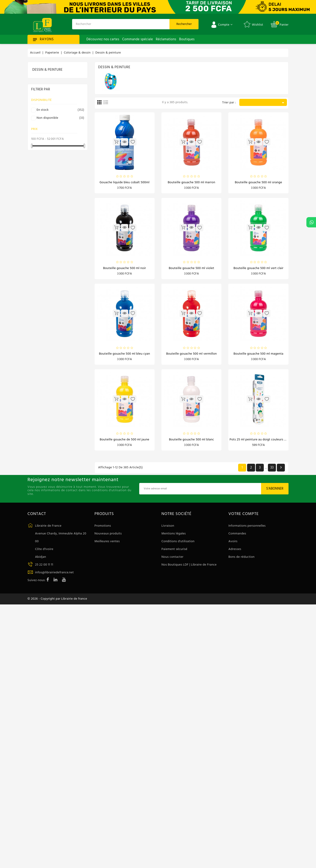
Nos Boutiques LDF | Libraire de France (189, 567)
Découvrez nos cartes (103, 39)
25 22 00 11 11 (44, 567)
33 (272, 470)
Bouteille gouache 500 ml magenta (259, 355)
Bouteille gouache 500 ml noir (124, 269)
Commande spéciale (137, 39)
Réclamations (166, 39)
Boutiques (187, 39)
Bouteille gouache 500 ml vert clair (259, 269)
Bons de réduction (242, 559)
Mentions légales (174, 536)
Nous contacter (172, 559)
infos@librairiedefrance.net (54, 575)
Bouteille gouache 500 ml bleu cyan (124, 355)
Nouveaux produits (108, 536)
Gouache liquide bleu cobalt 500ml (125, 183)
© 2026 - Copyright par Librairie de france (57, 602)
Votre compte (244, 516)
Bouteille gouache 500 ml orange (258, 183)
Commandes (237, 536)
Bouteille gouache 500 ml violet (191, 269)
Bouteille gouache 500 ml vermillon (192, 355)
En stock (60, 110)
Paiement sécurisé (174, 551)
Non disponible (60, 118)
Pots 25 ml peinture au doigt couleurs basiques (263, 441)
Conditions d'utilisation (178, 543)
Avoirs (233, 543)
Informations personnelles (247, 528)
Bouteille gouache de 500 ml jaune (125, 441)
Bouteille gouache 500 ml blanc (191, 441)
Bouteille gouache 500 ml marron (192, 183)
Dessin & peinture (47, 70)
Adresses (235, 551)
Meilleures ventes (107, 543)
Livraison (168, 528)
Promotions (103, 528)
